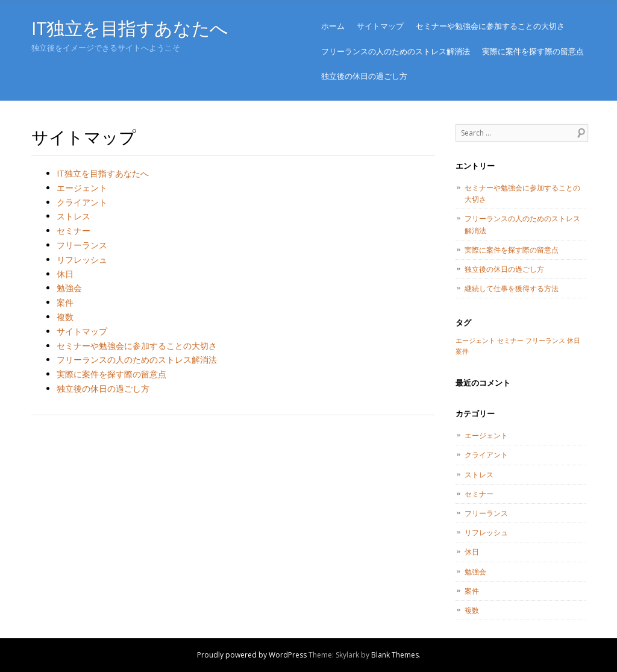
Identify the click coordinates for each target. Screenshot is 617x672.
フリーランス (82, 245)
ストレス (74, 216)
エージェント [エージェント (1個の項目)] (475, 341)
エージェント (82, 188)
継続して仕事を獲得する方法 (512, 288)
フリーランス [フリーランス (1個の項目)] (545, 341)
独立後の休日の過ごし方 (364, 76)
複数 (65, 317)
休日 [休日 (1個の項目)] (574, 341)
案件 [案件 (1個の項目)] (462, 351)
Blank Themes (395, 655)
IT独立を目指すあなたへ (130, 28)
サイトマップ (380, 26)
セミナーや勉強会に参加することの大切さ (490, 26)
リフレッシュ (82, 259)
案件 (65, 302)
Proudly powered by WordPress (252, 655)
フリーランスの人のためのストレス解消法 (396, 51)
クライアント (82, 202)
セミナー (74, 231)
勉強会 (69, 288)
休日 (65, 274)
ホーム (333, 26)
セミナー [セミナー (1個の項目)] (510, 341)
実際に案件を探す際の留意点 (533, 51)
